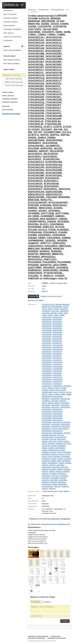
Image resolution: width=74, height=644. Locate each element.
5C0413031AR (47, 414)
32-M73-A (62, 392)
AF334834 (51, 444)
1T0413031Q (67, 386)
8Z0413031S (61, 439)
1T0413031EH (47, 373)
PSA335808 (55, 478)
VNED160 (52, 489)
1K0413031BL (47, 339)
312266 (58, 390)
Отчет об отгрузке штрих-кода (14, 85)
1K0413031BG (47, 334)
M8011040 (45, 469)
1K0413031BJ (47, 337)
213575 (50, 388)
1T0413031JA (46, 384)
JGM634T (45, 465)
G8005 (59, 461)
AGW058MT (62, 446)
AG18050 (54, 446)
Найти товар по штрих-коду (14, 79)
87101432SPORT (60, 437)
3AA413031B (55, 399)
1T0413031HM (57, 379)
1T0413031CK (47, 360)
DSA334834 (67, 452)
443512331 (63, 401)
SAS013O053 (46, 484)
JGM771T (52, 465)
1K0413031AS (57, 326)
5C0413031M (65, 424)
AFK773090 (46, 446)
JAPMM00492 (53, 463)
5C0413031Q (46, 427)
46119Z (44, 403)
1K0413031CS (47, 352)
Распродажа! (8, 40)
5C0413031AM (57, 409)
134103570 (54, 313)
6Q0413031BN (47, 431)
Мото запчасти (9, 33)
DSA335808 (46, 454)
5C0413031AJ (47, 409)
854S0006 (45, 435)
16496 (66, 313)
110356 (56, 309)
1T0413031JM (57, 386)
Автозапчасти (8, 10)
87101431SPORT (48, 437)
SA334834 (53, 482)
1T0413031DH (47, 364)
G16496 (60, 459)
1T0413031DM (47, 367)
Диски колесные (9, 25)
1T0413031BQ (47, 358)
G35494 (53, 461)
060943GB (66, 304)
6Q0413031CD (58, 431)
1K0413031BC (57, 330)
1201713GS (55, 311)
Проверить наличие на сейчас (51, 296)
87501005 (45, 439)
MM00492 (66, 472)
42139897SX (46, 401)
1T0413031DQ (47, 369)
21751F (56, 388)
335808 (69, 394)
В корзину (33, 296)
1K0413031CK (57, 343)
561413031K (46, 407)
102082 (66, 307)
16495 (61, 313)
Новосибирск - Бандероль (10, 99)
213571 (44, 388)
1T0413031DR (57, 369)
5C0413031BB (57, 416)
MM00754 (45, 474)
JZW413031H (46, 467)
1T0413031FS (57, 377)
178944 (56, 315)
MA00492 (53, 469)
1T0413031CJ (57, 358)
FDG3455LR (46, 459)
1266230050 (64, 311)
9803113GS (52, 442)
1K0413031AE (47, 319)
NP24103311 (62, 474)
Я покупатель (36, 602)
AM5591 (45, 448)
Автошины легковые (11, 18)
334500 (57, 394)
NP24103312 (46, 476)
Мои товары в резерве (11, 63)
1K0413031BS (57, 339)
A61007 (44, 444)
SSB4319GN (63, 484)
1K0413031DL (57, 354)
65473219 (54, 429)
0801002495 (46, 307)
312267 (64, 390)
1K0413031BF (57, 332)
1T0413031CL (57, 360)
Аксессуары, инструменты (13, 29)
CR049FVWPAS (53, 450)
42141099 (55, 401)
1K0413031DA (47, 354)
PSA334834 (64, 476)
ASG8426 (51, 448)
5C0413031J (46, 424)
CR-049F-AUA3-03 (48, 304)
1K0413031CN (47, 347)
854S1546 (53, 435)
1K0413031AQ (57, 324)
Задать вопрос (9, 69)
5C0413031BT (47, 422)
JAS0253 (61, 463)
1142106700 (64, 309)
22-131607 (63, 388)
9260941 (45, 442)
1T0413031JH (57, 384)
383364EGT (46, 399)
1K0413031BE (47, 332)
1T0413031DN (57, 367)
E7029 (50, 457)
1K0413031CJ (47, 343)
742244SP (67, 433)
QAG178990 (54, 480)
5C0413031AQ (58, 412)
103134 (44, 309)
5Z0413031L (46, 429)
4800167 (57, 403)
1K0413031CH (57, 341)
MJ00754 (59, 472)
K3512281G (56, 467)
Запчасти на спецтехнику (12, 37)
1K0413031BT (47, 341)
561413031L (55, 407)
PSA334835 (46, 478)
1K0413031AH (47, 322)
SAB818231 (62, 482)
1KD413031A (57, 356)
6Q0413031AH (64, 429)
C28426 (44, 450)
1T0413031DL (57, 364)
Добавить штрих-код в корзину (14, 82)
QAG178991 (63, 480)
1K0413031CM (57, 345)
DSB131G (54, 454)
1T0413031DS (47, 371)
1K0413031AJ (57, 322)
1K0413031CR (57, 349)
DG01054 (53, 452)
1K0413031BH (57, 334)
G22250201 (67, 459)
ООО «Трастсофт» (8, 110)
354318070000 (47, 397)
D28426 (62, 450)
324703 (69, 392)
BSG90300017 (60, 448)
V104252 (45, 489)
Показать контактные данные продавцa (49, 519)
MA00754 (60, 469)
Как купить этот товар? (36, 300)
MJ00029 (67, 469)
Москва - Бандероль (8, 96)
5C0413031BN (57, 418)
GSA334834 (66, 461)
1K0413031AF (57, 319)
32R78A (51, 394)
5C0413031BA (47, 416)
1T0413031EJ (57, 373)
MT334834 (53, 474)
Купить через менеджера (12, 50)
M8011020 (64, 467)
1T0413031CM (47, 362)
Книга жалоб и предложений (36, 638)
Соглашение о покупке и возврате (38, 636)
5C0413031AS (57, 414)
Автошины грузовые (11, 22)
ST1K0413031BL (48, 487)
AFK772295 (67, 444)
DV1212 (45, 457)
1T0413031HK (47, 379)
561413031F (65, 403)
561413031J (65, 405)
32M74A (45, 394)
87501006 (53, 439)
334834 (63, 394)
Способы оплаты (56, 636)
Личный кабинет (10, 56)
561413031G (46, 405)
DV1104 (61, 454)
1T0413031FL (57, 375)
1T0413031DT (57, 371)
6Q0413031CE (47, 433)
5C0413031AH (65, 407)
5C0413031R (56, 427)
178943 (50, 315)
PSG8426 (63, 478)
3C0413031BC (65, 399)
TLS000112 (65, 487)
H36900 (44, 463)
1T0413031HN (47, 382)
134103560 (46, 313)
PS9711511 (55, 476)
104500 (50, 309)
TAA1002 (57, 487)
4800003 (51, 403)
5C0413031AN (47, 412)
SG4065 (55, 484)
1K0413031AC (47, 317)
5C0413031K (56, 424)
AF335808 (59, 444)
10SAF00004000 (57, 307)
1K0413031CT (57, 352)
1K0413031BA (57, 328)
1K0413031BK (57, 337)
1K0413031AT (46, 328)
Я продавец (46, 602)
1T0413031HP (57, 382)
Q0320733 (45, 480)
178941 (44, 315)
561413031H (56, 405)
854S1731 (61, 435)
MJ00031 (45, 472)
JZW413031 (60, 465)
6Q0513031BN (58, 433)
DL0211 (60, 452)
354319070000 (58, 397)
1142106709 (46, 311)
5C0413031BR (47, 420)
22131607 (45, 390)
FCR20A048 (65, 457)
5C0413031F (56, 422)
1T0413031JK (46, 386)
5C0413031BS (57, 420)
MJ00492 (52, 472)
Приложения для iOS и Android (57, 638)
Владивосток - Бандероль (10, 102)
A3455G (66, 442)
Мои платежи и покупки (12, 60)
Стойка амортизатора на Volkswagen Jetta (55, 524)
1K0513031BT (47, 356)
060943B (58, 304)
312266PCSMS (47, 392)
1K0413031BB (47, 330)
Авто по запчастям (10, 14)
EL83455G (57, 457)
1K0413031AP (47, 324)
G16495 (54, 459)
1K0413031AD (57, 317)
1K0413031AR (47, 326)
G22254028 (46, 461)
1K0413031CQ (47, 349)
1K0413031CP (57, 347)
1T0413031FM (47, 377)
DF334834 (45, 452)
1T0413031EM (47, 375)
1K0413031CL (47, 345)
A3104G (60, 442)
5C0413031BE (47, 418)
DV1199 (67, 454)
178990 (62, 315)
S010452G (45, 482)
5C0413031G (66, 422)
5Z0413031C (66, 427)
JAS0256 (68, 463)
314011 (55, 392)
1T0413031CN (57, 362)
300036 (52, 390)
